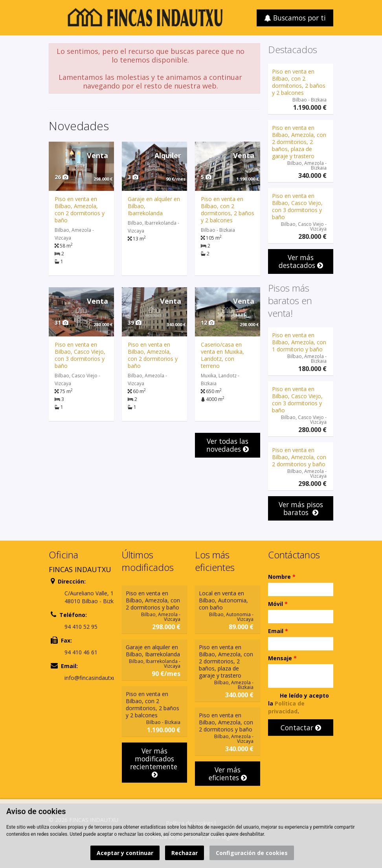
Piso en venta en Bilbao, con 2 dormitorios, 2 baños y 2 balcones (228, 210)
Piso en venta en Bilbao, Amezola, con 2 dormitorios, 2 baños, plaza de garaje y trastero (299, 142)
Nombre (282, 577)
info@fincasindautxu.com (96, 678)
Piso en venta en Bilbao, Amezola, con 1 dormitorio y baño (299, 342)
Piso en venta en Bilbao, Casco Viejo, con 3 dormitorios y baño (80, 355)
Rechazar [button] (185, 853)
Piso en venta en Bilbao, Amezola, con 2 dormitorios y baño (80, 210)
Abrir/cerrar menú (56, 17)
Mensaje (282, 658)
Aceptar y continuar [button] (125, 853)
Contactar (301, 728)
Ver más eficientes (228, 774)
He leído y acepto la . (298, 703)
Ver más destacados (301, 261)
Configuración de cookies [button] (252, 853)
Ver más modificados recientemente (155, 762)
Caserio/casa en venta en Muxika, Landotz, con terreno (222, 355)
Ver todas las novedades (228, 445)
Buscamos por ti (295, 18)
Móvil (278, 604)
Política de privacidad (286, 707)
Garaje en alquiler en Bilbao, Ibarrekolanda (153, 651)
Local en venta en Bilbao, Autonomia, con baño (223, 600)
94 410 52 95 (81, 627)
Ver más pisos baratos (301, 508)
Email (278, 631)
